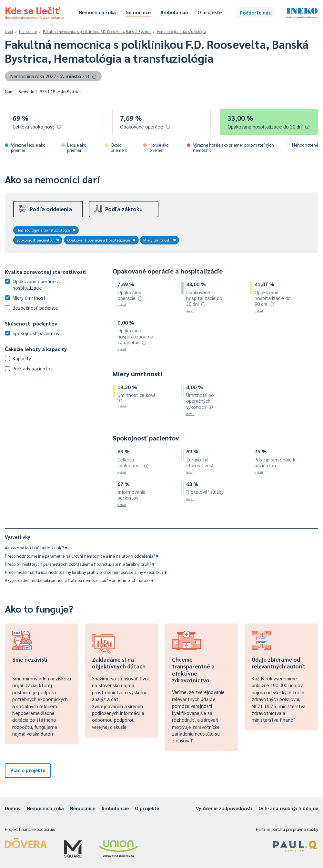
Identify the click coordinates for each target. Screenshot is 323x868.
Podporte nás (255, 12)
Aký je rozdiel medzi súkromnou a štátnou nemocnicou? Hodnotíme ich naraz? (79, 580)
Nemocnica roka (97, 12)
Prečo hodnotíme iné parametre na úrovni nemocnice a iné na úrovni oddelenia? (82, 556)
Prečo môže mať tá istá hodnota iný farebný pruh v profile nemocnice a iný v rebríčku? (86, 572)
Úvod (9, 31)
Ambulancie (174, 12)
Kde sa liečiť (35, 12)
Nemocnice (138, 12)
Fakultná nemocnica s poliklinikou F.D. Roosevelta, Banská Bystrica (97, 31)
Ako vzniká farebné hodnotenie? (36, 548)
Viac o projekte (28, 770)
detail (122, 305)
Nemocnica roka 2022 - (53, 76)
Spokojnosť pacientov (38, 240)
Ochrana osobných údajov (288, 808)
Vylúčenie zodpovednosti (224, 808)
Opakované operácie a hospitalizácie (101, 240)
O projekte (210, 12)
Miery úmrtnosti (160, 240)
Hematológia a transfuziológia (182, 31)
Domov (13, 808)
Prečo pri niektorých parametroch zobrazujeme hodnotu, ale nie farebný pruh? (80, 564)
